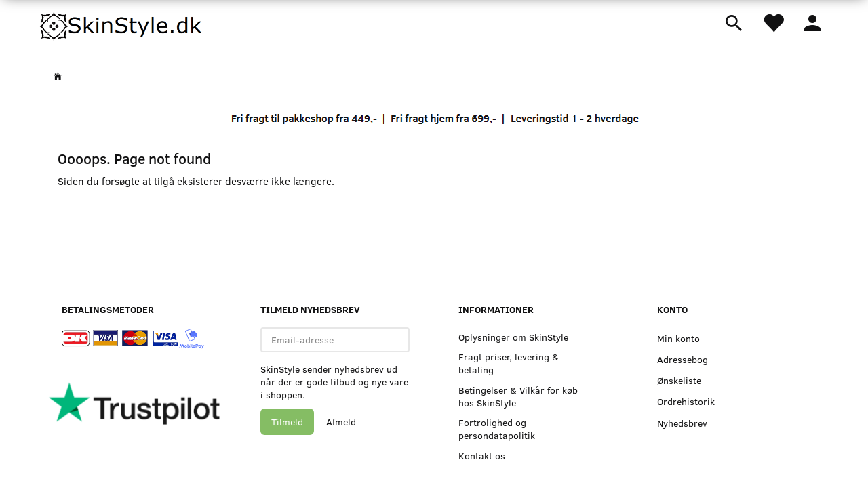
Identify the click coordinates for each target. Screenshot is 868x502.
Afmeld (341, 422)
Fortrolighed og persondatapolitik (497, 429)
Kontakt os (482, 456)
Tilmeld (287, 422)
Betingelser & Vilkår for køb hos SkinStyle (518, 396)
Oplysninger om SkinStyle (513, 337)
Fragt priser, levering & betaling (509, 363)
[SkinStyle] (122, 24)
